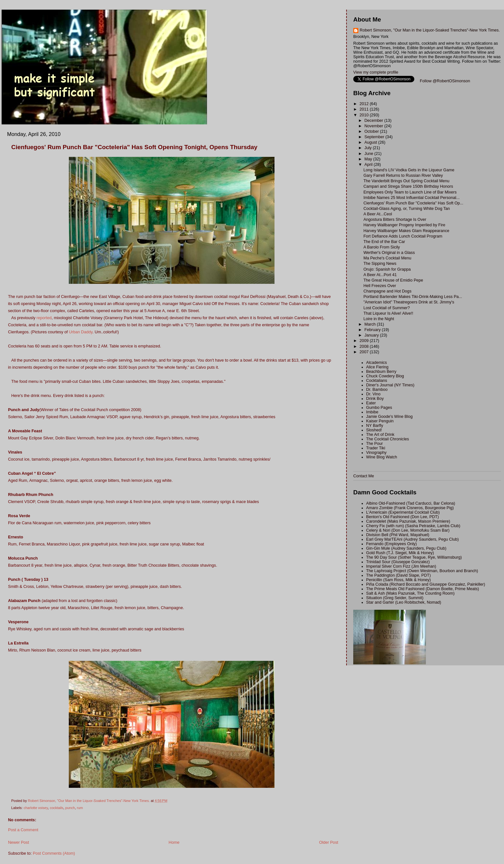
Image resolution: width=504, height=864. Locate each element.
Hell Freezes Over (380, 286)
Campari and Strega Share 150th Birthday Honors (408, 186)
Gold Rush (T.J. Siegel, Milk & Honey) (400, 553)
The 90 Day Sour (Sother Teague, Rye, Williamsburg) (414, 557)
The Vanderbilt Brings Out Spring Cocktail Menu (407, 181)
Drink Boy (375, 399)
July (369, 148)
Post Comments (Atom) (54, 853)
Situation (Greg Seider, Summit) (395, 598)
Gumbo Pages (379, 408)
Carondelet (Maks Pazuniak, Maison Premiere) (408, 521)
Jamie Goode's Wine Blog (389, 417)
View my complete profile (376, 72)
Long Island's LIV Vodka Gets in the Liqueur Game (409, 170)
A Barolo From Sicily (382, 247)
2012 (365, 104)
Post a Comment (23, 830)
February (373, 330)
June (369, 154)
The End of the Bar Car (384, 242)
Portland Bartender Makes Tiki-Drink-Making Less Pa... (413, 297)
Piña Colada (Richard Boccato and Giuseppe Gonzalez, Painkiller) (426, 584)
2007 (365, 352)
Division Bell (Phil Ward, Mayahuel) (398, 535)
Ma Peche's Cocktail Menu (387, 258)
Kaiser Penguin (380, 421)
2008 (365, 346)
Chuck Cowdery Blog (385, 376)
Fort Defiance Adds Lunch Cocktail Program (403, 236)
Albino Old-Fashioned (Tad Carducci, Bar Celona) (411, 503)
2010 (365, 115)
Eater (371, 403)
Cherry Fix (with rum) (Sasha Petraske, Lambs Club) (413, 526)
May (369, 159)
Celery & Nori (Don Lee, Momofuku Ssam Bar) (408, 530)
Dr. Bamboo (377, 390)
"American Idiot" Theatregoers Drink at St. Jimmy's (409, 302)
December (374, 121)
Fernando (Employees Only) (392, 544)
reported (44, 318)
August (371, 142)
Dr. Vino (373, 394)
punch (70, 808)
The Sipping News (380, 264)
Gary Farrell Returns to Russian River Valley (403, 175)
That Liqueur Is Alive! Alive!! (388, 313)
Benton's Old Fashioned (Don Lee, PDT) (402, 517)
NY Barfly (375, 426)
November (374, 126)
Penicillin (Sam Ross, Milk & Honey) (398, 580)
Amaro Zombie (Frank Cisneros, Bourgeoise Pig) (410, 508)
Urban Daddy (81, 332)
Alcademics (376, 363)
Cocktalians (377, 381)
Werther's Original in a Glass (389, 253)
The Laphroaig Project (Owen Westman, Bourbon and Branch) (422, 571)
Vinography (376, 453)
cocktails (57, 808)
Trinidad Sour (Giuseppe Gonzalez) (398, 562)
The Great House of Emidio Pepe (393, 280)
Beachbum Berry (381, 372)
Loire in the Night (379, 319)
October (372, 131)
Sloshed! (374, 430)
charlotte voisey (36, 808)
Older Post (329, 842)
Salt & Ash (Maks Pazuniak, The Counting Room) (410, 593)
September (375, 137)
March (371, 324)
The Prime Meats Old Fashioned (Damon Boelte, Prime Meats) (423, 589)
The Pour (374, 444)
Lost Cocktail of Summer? (387, 308)
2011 (365, 109)
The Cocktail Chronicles (387, 439)
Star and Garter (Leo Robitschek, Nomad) (404, 602)
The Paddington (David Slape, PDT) (398, 575)
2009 (365, 341)
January (372, 335)
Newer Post (18, 842)
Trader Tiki (376, 448)
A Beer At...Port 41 (380, 275)
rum (80, 808)
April (369, 165)
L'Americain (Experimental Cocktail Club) (403, 512)
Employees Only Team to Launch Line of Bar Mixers (410, 192)
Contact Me (364, 476)
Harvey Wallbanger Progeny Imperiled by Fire (405, 225)
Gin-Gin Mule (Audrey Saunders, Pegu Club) (406, 548)
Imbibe (372, 412)
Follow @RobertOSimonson (445, 81)
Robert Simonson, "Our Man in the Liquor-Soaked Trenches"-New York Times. (430, 30)
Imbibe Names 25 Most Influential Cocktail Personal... (412, 198)
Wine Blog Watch (382, 457)
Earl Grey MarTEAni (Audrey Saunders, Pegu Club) (412, 539)
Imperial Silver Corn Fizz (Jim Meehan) (401, 566)
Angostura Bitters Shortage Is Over (395, 220)
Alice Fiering (377, 367)
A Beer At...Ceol (378, 214)
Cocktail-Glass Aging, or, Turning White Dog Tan (407, 209)
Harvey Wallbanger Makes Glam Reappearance (406, 231)
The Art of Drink (380, 435)
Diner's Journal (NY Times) (390, 385)
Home (174, 842)
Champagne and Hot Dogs (387, 291)
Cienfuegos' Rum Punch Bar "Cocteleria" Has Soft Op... (414, 203)
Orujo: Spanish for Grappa (387, 269)
